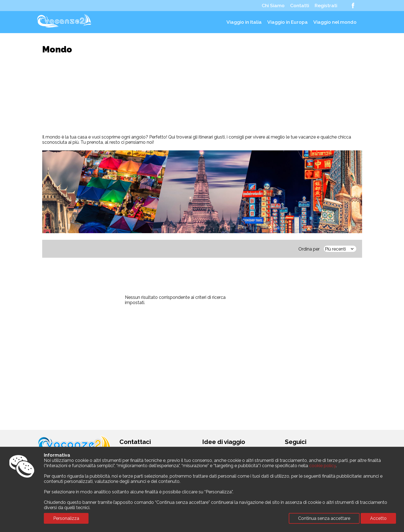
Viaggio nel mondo (335, 22)
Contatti (300, 6)
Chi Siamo (273, 6)
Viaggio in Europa (287, 22)
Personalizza (66, 518)
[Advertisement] (202, 94)
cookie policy (323, 466)
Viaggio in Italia (244, 22)
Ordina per (309, 249)
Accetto (378, 518)
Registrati (326, 6)
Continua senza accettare (324, 518)
